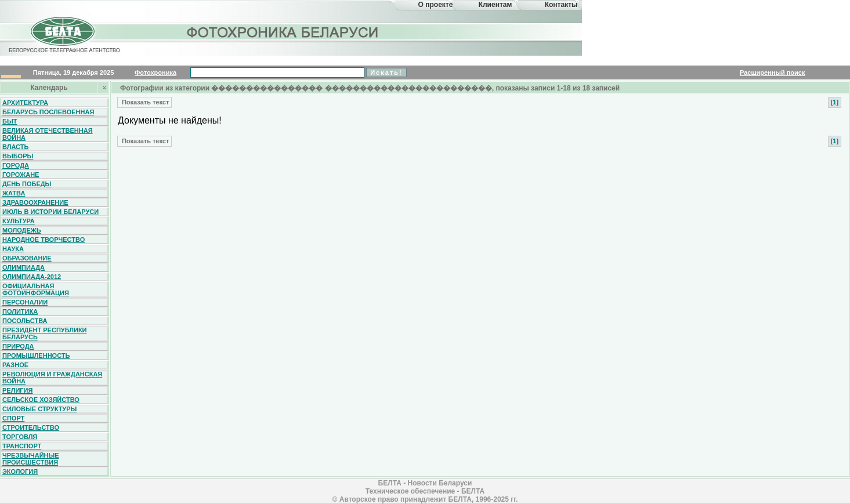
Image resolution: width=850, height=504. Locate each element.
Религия (17, 390)
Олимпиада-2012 (32, 277)
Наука (13, 249)
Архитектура (25, 103)
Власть (15, 147)
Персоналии (25, 302)
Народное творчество (44, 240)
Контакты (561, 5)
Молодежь (22, 230)
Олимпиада (23, 267)
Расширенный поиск (772, 72)
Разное (15, 365)
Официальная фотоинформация (36, 289)
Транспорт (22, 446)
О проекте (436, 5)
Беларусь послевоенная (48, 112)
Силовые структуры (39, 409)
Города (16, 165)
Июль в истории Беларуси (50, 212)
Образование (27, 258)
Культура (19, 221)
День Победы (27, 184)
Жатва (14, 193)
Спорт (13, 418)
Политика (20, 311)
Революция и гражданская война (52, 378)
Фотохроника (155, 72)
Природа (18, 346)
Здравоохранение (35, 202)
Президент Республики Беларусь (45, 333)
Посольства (25, 321)
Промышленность (36, 356)
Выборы (18, 156)
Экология (20, 472)
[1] (835, 102)
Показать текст (144, 102)
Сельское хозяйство (41, 400)
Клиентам (495, 5)
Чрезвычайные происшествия (31, 459)
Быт (10, 121)
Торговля (20, 437)
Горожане (21, 175)
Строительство (31, 427)
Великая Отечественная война (48, 134)
